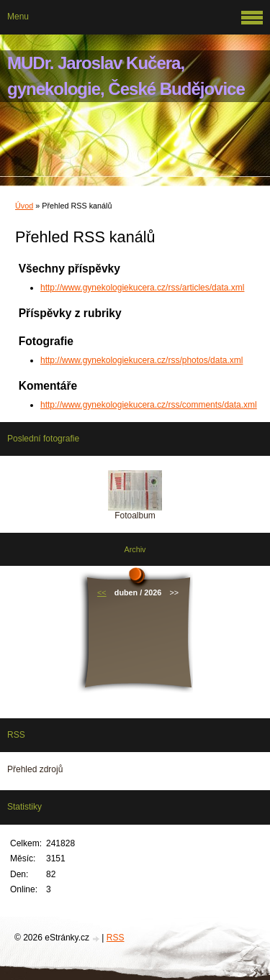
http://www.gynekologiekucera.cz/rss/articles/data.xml (142, 288)
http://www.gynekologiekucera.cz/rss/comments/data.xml (149, 405)
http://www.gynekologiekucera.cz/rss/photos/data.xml (141, 360)
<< (102, 592)
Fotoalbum (135, 516)
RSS (116, 938)
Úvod (24, 206)
